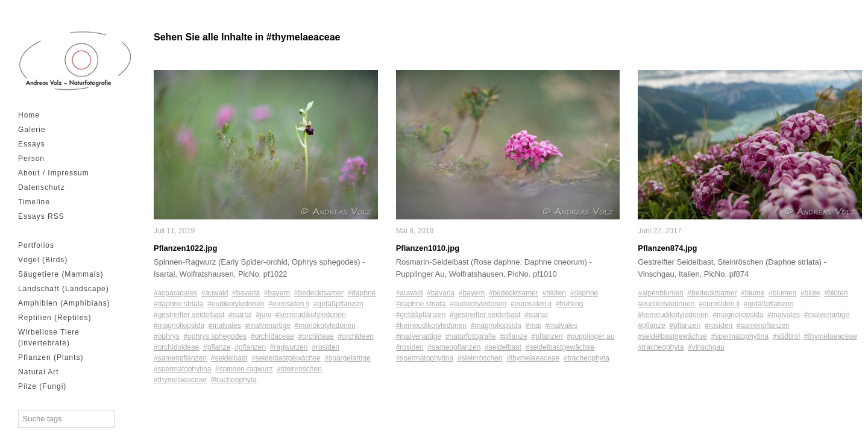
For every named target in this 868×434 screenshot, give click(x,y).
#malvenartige (267, 325)
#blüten (554, 293)
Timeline (34, 202)
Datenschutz (42, 187)
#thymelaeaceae (180, 380)
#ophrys (167, 336)
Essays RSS (41, 216)
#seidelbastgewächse (286, 358)
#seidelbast (229, 358)
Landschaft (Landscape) (64, 289)
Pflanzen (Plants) (51, 357)
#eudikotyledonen (236, 304)
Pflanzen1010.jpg (428, 248)
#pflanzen (250, 347)
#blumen (782, 293)
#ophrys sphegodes (215, 336)
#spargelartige (348, 358)
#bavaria (246, 293)
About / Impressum (54, 173)
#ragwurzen (289, 347)
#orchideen (356, 336)
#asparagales (175, 293)
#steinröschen (299, 369)
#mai (533, 325)
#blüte (810, 293)
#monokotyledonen (325, 325)
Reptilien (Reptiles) (55, 318)
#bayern (277, 293)
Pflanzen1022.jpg (185, 248)
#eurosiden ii (289, 304)
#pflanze (217, 347)
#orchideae (316, 336)
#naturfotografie (471, 336)
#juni (263, 315)
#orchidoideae (176, 347)
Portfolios (36, 245)
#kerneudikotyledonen (310, 315)
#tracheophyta (234, 380)
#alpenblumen (660, 293)
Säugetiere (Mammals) (61, 274)
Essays (32, 144)
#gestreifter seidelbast (189, 315)
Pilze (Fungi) (42, 386)
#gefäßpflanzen (338, 304)
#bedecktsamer (319, 293)
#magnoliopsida (179, 325)
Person (31, 159)
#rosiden (325, 347)
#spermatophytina (182, 369)
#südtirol (786, 336)
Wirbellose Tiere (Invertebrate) (49, 338)
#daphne (362, 293)
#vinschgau (706, 347)
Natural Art (39, 372)
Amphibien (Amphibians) (64, 303)
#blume (753, 293)
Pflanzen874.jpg (667, 248)
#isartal (240, 315)
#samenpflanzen (180, 358)
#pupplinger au (590, 336)
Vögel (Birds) (43, 260)
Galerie (32, 130)
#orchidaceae (272, 336)
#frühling (570, 304)
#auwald (215, 293)
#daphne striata (179, 304)
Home (29, 115)
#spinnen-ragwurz (244, 369)
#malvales (225, 325)
